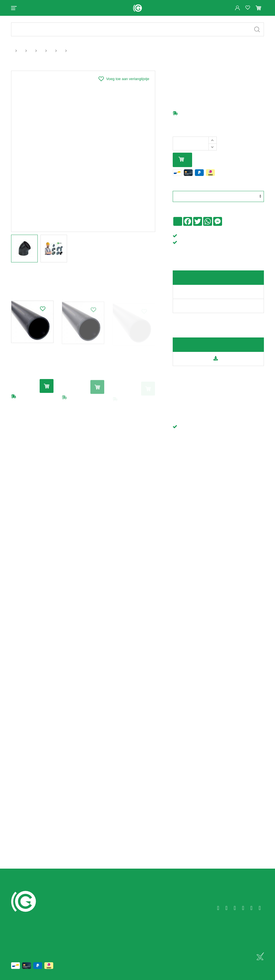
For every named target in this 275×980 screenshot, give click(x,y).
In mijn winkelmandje (181, 160)
